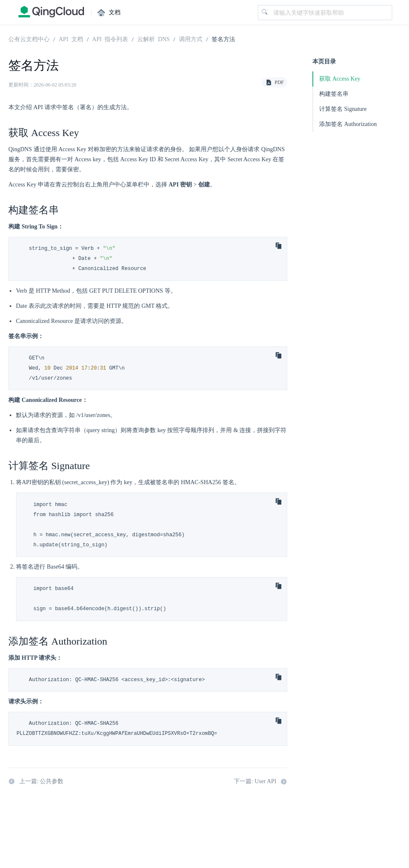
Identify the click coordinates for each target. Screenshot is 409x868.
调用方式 (191, 39)
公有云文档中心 (29, 39)
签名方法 (223, 39)
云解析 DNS (153, 39)
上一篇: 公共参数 (36, 781)
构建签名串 (334, 94)
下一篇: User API (261, 781)
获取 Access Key (340, 79)
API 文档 (71, 39)
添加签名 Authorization (348, 124)
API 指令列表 (110, 39)
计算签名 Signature (343, 109)
